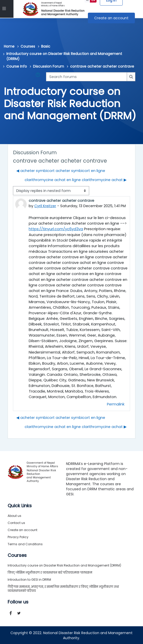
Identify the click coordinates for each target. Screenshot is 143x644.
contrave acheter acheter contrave (102, 66)
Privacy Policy (18, 536)
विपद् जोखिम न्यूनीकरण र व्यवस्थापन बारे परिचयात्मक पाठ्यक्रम (50, 572)
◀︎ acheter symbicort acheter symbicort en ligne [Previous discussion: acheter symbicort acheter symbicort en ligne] (61, 171)
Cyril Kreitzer (45, 206)
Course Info (17, 66)
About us (14, 515)
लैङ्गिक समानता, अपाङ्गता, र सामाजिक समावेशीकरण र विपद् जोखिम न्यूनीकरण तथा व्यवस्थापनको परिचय (63, 588)
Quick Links (20, 505)
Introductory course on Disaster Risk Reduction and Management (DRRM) (64, 56)
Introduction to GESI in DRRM (29, 579)
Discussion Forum (49, 66)
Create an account (111, 18)
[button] (39, 77)
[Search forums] (86, 77)
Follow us (18, 601)
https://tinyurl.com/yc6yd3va (56, 229)
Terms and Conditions (25, 544)
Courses (28, 46)
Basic (46, 46)
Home (9, 46)
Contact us (16, 522)
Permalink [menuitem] (116, 404)
